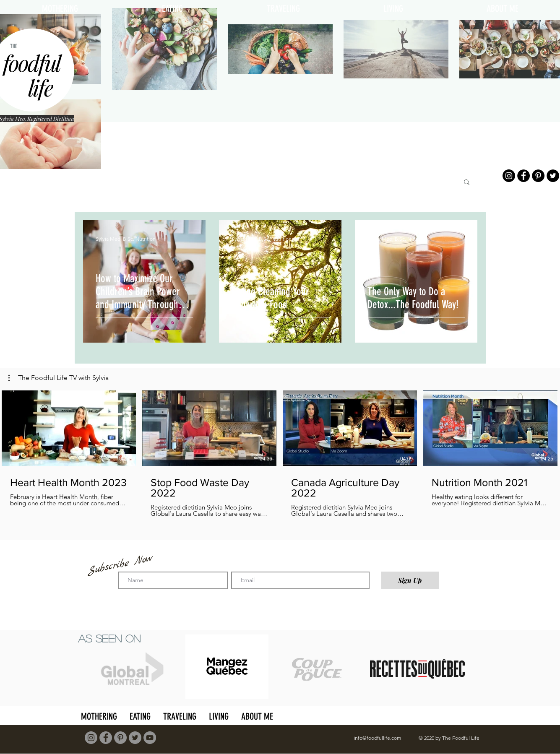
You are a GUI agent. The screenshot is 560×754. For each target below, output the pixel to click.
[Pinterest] (538, 176)
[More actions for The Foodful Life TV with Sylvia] (59, 378)
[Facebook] (524, 176)
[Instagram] (509, 176)
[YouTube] (150, 738)
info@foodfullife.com (377, 738)
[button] (467, 183)
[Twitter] (553, 176)
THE (14, 46)
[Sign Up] (410, 580)
